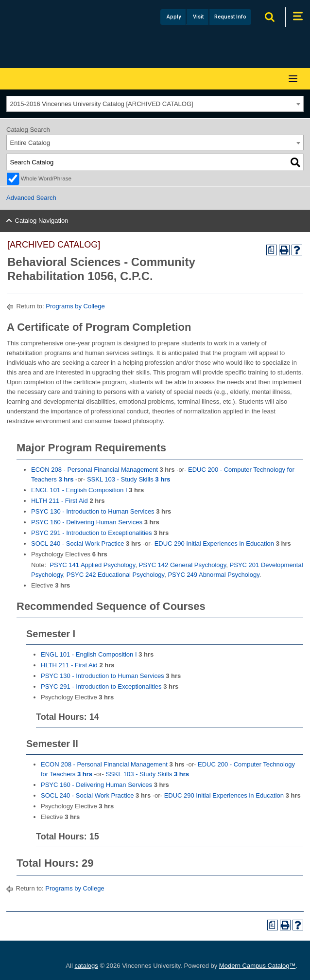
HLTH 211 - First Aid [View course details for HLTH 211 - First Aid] (60, 501)
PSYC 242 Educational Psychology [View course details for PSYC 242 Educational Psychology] (115, 575)
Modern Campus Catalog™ (258, 966)
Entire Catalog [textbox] (30, 143)
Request (230, 17)
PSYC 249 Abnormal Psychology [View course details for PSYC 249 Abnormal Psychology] (213, 575)
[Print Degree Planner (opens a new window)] (272, 250)
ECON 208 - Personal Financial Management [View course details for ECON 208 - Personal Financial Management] (95, 470)
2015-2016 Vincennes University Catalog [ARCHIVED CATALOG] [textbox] (102, 104)
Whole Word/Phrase (46, 178)
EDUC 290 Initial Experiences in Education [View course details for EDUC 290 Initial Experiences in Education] (214, 543)
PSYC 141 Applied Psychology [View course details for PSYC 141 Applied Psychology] (92, 565)
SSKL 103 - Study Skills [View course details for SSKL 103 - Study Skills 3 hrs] (129, 479)
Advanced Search (31, 198)
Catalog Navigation (42, 221)
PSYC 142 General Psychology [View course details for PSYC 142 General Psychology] (183, 565)
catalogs (86, 966)
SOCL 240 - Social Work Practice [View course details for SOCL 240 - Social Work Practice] (77, 543)
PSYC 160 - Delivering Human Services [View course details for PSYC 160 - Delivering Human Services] (87, 522)
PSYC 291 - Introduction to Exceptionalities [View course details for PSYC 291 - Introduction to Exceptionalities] (92, 533)
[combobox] (155, 104)
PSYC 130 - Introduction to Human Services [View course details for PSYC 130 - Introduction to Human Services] (93, 511)
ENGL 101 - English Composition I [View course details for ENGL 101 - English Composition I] (79, 490)
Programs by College (75, 306)
